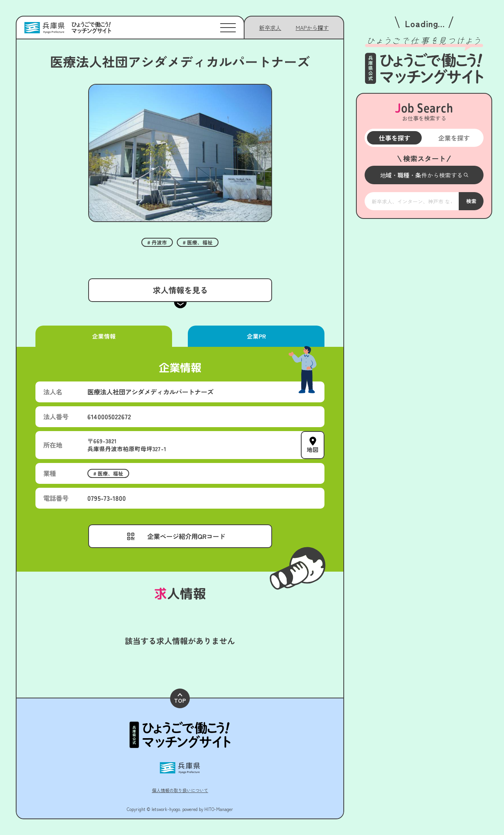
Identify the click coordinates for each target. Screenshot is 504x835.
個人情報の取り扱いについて (180, 790)
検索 (471, 201)
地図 (313, 449)
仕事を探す (394, 138)
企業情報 (104, 336)
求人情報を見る (180, 290)
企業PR (256, 336)
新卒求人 (270, 28)
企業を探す (454, 138)
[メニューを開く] (424, 175)
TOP (180, 699)
